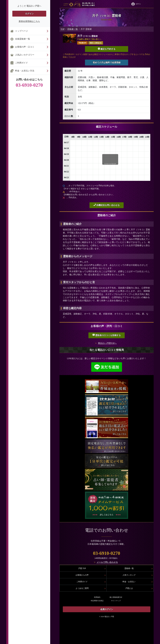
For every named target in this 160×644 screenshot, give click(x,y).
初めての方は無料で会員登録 (107, 62)
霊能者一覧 (72, 29)
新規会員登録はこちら (29, 21)
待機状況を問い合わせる (107, 205)
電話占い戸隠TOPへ (107, 343)
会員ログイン (107, 609)
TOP (63, 29)
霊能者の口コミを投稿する (107, 335)
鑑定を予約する (107, 49)
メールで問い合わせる (107, 562)
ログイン (29, 14)
